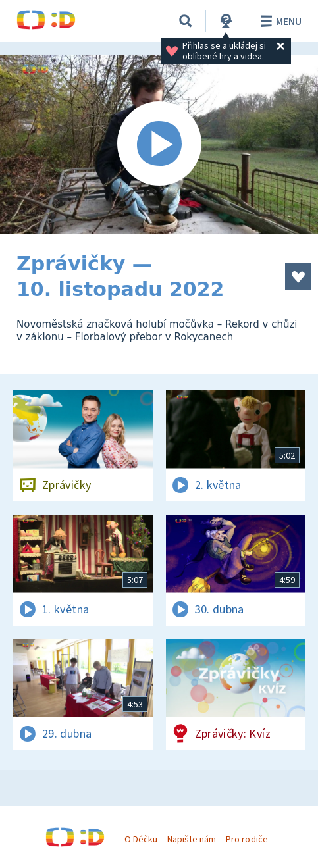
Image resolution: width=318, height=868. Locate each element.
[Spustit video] (159, 145)
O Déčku (141, 839)
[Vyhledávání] (186, 21)
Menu (279, 21)
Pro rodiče (247, 839)
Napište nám (192, 839)
